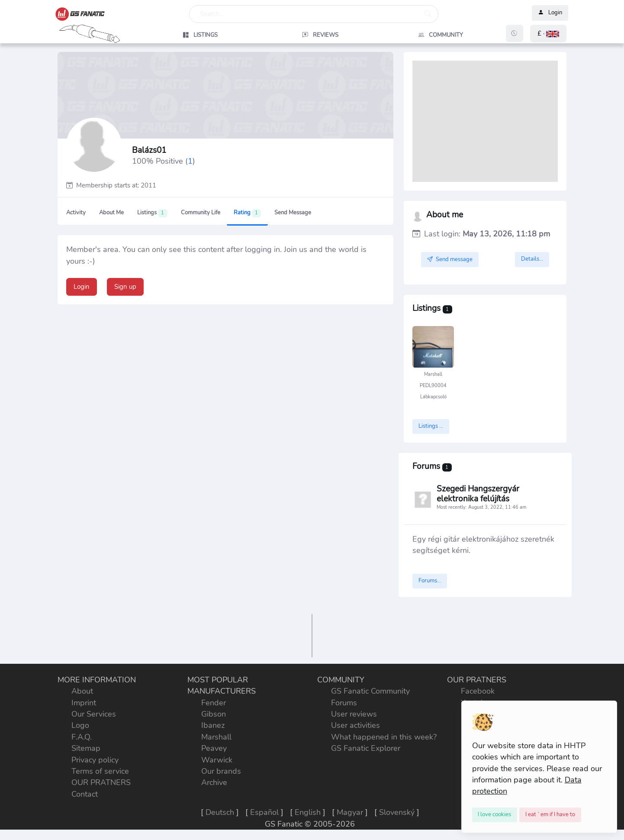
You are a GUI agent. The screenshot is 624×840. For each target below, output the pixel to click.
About (82, 691)
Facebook (478, 691)
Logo (80, 725)
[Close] (495, 815)
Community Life (201, 213)
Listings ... (431, 426)
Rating (247, 213)
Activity (76, 213)
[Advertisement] (485, 121)
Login (550, 13)
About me (111, 213)
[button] (548, 34)
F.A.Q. (82, 737)
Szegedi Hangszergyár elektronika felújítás (478, 494)
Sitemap (86, 748)
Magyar (350, 812)
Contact (85, 794)
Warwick (217, 760)
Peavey (214, 748)
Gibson (214, 714)
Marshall (216, 737)
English (308, 812)
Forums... (430, 581)
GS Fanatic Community (370, 691)
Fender (214, 703)
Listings (152, 213)
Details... (532, 259)
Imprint (84, 703)
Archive (214, 782)
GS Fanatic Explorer (366, 748)
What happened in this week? (384, 737)
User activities (355, 725)
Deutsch (220, 812)
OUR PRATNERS (101, 782)
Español (264, 812)
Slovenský (397, 812)
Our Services (94, 714)
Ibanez (213, 725)
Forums (344, 703)
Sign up (125, 287)
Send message (293, 213)
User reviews (354, 714)
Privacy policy (95, 760)
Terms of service (100, 771)
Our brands (221, 771)
